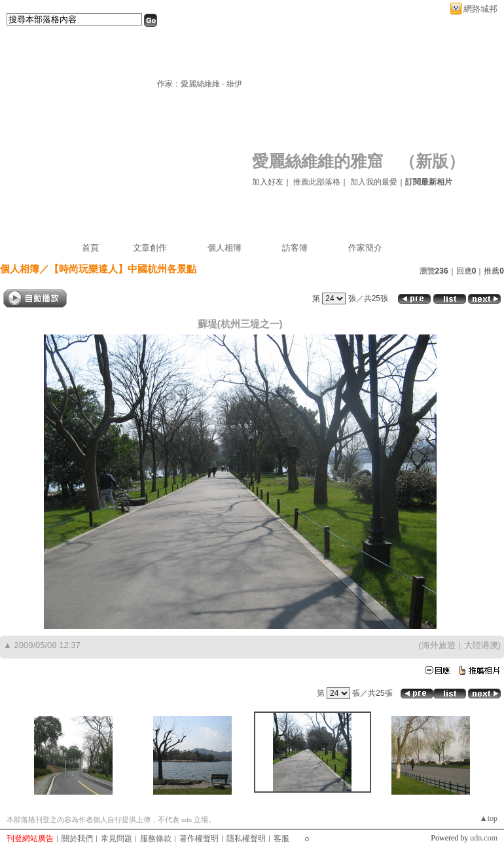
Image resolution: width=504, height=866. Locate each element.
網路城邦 (480, 9)
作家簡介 (365, 248)
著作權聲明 (199, 839)
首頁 (90, 248)
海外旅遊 (439, 645)
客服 (281, 839)
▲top (489, 818)
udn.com (484, 838)
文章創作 (150, 248)
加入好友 (268, 182)
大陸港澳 (481, 645)
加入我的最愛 (374, 182)
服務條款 (156, 839)
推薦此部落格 (317, 182)
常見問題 (117, 839)
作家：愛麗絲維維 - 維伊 (200, 84)
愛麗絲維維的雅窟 (317, 161)
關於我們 (77, 839)
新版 (432, 161)
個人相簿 (225, 248)
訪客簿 (295, 248)
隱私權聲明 (246, 839)
